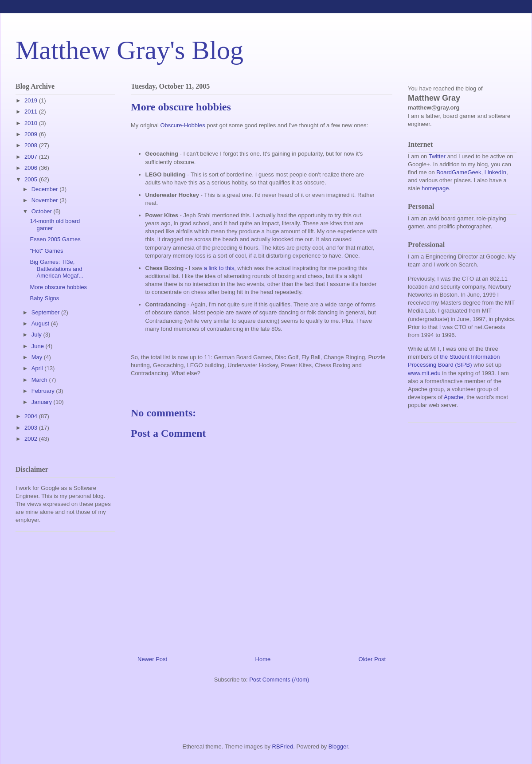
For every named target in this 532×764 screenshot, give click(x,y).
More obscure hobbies (58, 287)
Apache (454, 397)
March (40, 380)
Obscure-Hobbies (182, 125)
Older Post (372, 659)
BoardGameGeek (459, 172)
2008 (32, 145)
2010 (32, 123)
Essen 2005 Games (55, 239)
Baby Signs (44, 298)
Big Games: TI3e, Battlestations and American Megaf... (57, 269)
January (43, 402)
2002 (32, 439)
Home (263, 659)
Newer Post (152, 659)
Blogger (338, 746)
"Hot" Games (46, 251)
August (41, 323)
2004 (32, 416)
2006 (32, 168)
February (44, 391)
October (43, 211)
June (39, 346)
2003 (32, 428)
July (37, 335)
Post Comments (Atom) (279, 680)
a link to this (219, 268)
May (38, 357)
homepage (435, 188)
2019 (32, 100)
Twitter (437, 156)
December (46, 189)
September (46, 312)
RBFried (283, 746)
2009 (32, 134)
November (46, 200)
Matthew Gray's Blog (129, 50)
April (38, 368)
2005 (32, 179)
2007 (32, 157)
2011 (32, 112)
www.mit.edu (424, 373)
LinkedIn (495, 172)
